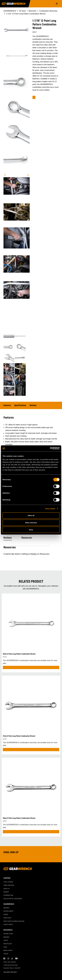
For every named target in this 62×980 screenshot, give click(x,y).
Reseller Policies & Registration (13, 899)
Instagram (8, 958)
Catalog (6, 940)
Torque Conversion (9, 885)
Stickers (6, 954)
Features (7, 405)
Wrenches (32, 11)
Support (7, 878)
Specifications (20, 405)
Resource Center (8, 934)
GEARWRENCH (10, 11)
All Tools (22, 11)
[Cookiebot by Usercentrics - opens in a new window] (50, 448)
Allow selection (31, 523)
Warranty (6, 892)
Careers (6, 915)
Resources (27, 538)
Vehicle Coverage (8, 882)
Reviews (33, 405)
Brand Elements (8, 951)
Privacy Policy (7, 918)
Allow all (31, 515)
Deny (31, 530)
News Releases (8, 944)
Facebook (4, 958)
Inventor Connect (8, 911)
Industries (6, 908)
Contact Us (7, 889)
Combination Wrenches (48, 11)
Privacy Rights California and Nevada (14, 921)
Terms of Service (8, 925)
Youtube (16, 958)
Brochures (6, 937)
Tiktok (12, 958)
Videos (5, 947)
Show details (50, 509)
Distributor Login (8, 895)
